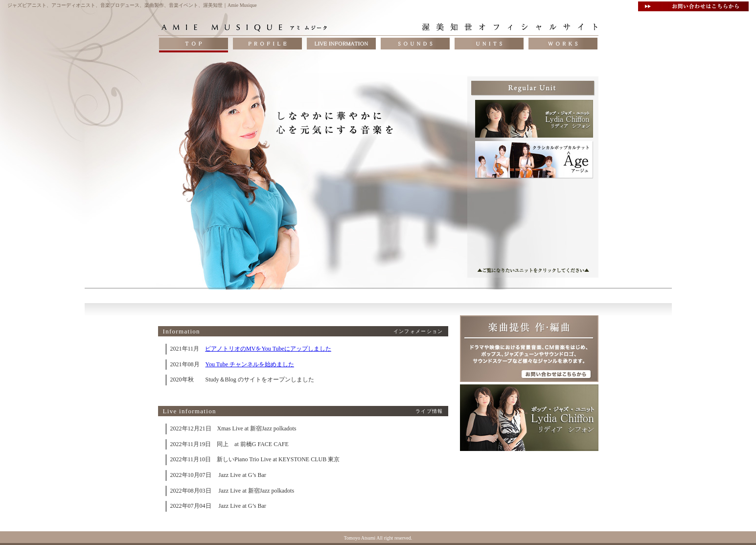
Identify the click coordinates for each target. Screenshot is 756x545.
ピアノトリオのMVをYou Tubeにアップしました (268, 349)
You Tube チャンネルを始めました (250, 364)
